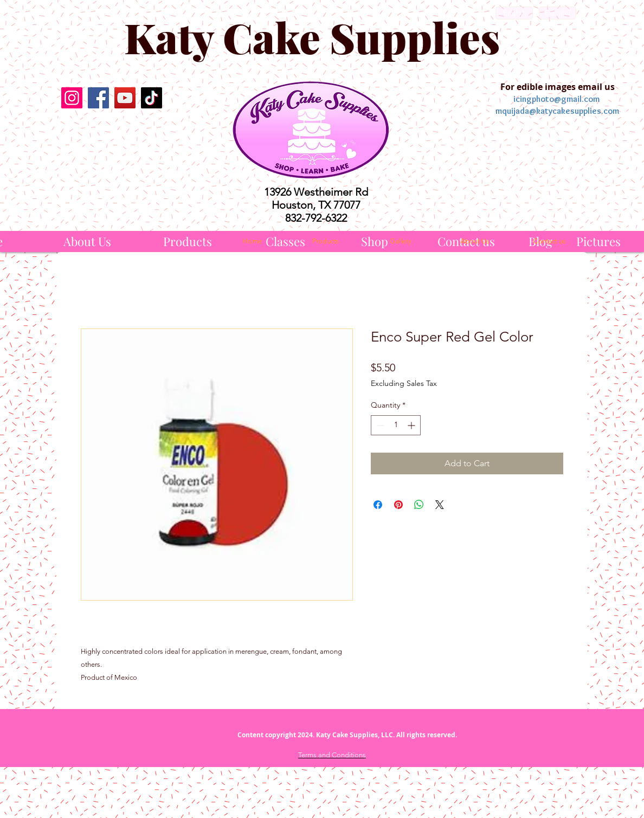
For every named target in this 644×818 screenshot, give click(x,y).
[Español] (558, 13)
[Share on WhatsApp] (419, 505)
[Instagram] (72, 98)
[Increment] (412, 425)
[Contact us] (549, 241)
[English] (514, 13)
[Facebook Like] (111, 137)
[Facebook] (98, 98)
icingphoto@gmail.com (556, 99)
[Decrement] (379, 425)
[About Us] (87, 241)
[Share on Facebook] (378, 505)
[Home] (252, 241)
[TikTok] (152, 98)
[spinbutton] (396, 425)
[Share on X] (440, 505)
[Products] (188, 241)
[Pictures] (598, 241)
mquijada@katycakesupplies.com (557, 111)
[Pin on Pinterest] (398, 505)
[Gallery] (401, 241)
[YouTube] (125, 98)
